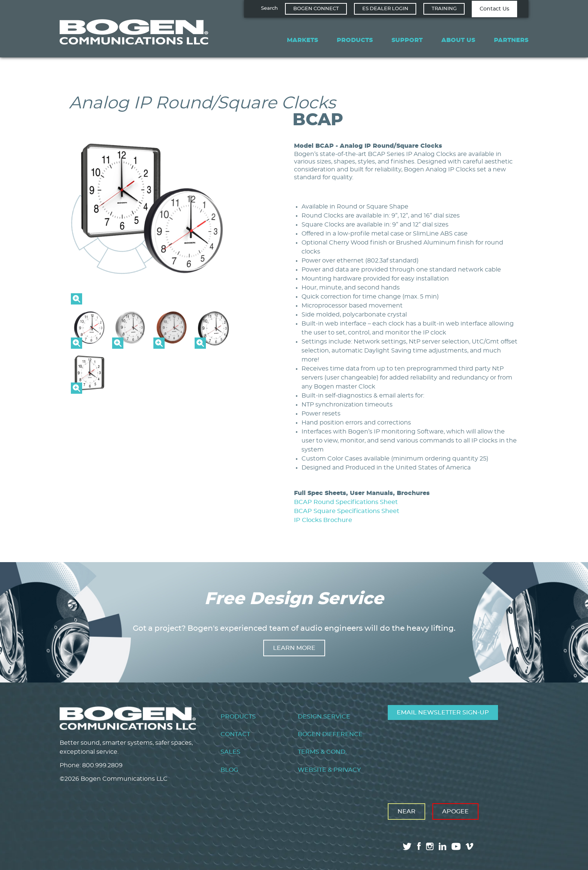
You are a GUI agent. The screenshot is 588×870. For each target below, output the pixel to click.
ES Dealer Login (385, 9)
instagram (430, 846)
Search (269, 8)
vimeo (470, 846)
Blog (229, 770)
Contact (235, 734)
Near (406, 811)
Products (355, 40)
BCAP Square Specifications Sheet (347, 511)
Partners (511, 40)
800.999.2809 (102, 765)
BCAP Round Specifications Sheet (346, 502)
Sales (230, 752)
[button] (151, 303)
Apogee (455, 811)
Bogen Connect (316, 9)
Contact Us (494, 9)
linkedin (442, 846)
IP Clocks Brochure (323, 520)
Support (407, 40)
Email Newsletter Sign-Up (443, 712)
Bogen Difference (330, 734)
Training (444, 9)
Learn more (294, 648)
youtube (456, 846)
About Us (458, 40)
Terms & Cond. (322, 752)
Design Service (324, 717)
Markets (302, 40)
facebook (419, 846)
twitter (407, 846)
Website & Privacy (329, 770)
